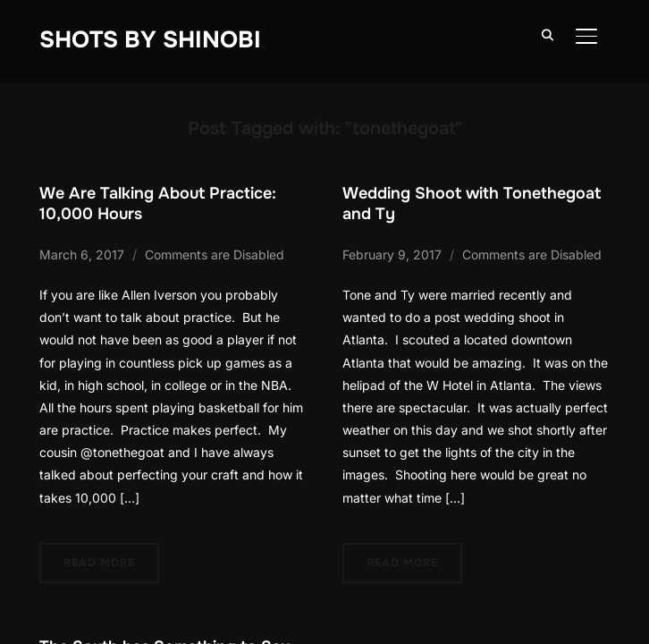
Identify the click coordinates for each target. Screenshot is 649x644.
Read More (99, 563)
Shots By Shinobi (150, 40)
